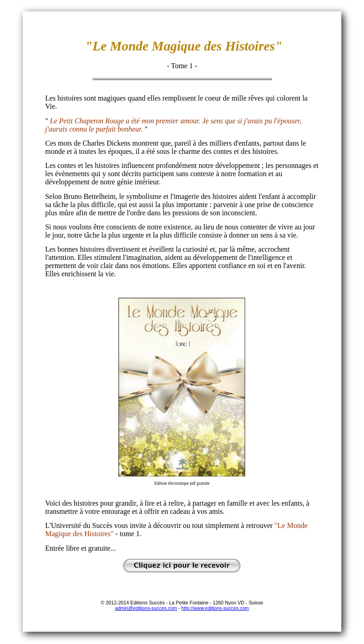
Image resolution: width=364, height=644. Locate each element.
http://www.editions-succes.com (215, 608)
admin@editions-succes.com (146, 608)
